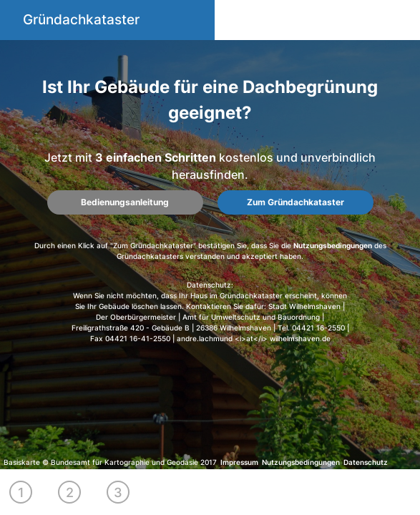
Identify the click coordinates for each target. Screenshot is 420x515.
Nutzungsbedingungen (333, 245)
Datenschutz (366, 462)
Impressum (239, 462)
